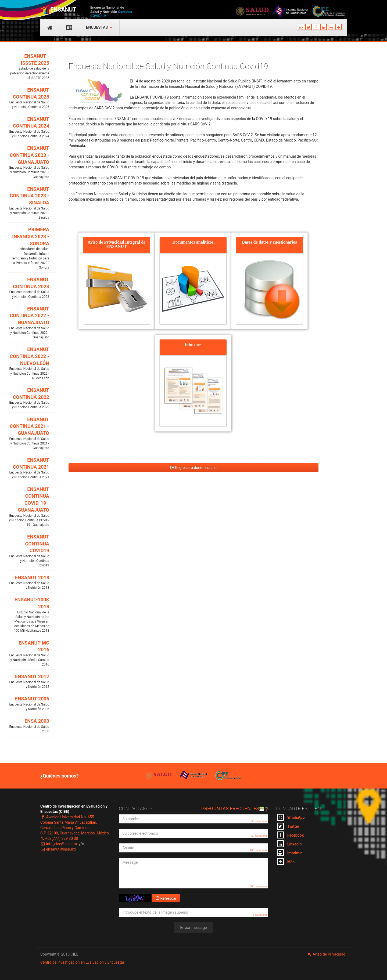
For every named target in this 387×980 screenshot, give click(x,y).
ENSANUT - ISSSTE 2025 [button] (29, 67)
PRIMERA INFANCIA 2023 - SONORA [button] (29, 248)
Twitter (288, 826)
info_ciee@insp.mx (59, 844)
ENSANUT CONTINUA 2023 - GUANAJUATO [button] (29, 162)
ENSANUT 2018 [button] (29, 583)
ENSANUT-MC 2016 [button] (29, 654)
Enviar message (194, 928)
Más (286, 862)
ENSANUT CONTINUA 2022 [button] (29, 399)
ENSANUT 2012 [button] (29, 681)
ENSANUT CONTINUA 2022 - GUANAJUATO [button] (29, 323)
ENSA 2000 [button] (29, 726)
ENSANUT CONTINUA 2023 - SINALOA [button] (29, 203)
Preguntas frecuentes (235, 809)
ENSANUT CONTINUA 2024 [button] (29, 128)
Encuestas (99, 28)
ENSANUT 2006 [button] (29, 704)
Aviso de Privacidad (326, 954)
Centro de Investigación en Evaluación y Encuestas (83, 962)
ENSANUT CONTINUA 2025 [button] (29, 98)
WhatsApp (291, 817)
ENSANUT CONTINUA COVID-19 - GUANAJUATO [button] (29, 507)
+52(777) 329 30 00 (59, 838)
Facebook (290, 835)
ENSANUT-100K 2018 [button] (29, 615)
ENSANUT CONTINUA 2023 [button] (29, 288)
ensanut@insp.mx (58, 849)
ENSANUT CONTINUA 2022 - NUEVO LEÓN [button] (29, 364)
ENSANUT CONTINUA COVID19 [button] (29, 551)
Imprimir (289, 853)
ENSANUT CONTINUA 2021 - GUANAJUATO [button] (29, 434)
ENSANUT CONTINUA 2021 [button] (29, 468)
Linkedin (289, 844)
